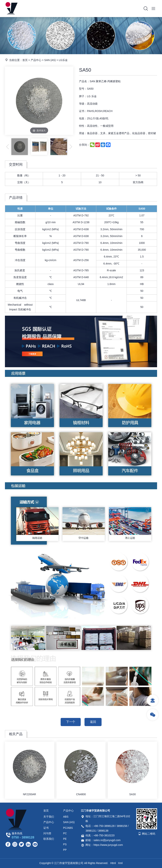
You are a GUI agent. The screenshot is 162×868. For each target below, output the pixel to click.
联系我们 (49, 839)
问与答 (47, 833)
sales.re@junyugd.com (107, 840)
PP (65, 850)
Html (113, 863)
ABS (66, 817)
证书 (46, 828)
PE (65, 839)
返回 (93, 722)
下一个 (71, 722)
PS (65, 844)
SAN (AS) (50, 60)
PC (65, 833)
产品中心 (36, 60)
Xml (120, 863)
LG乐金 (63, 60)
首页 (25, 60)
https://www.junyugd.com (108, 845)
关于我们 (49, 817)
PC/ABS (68, 828)
